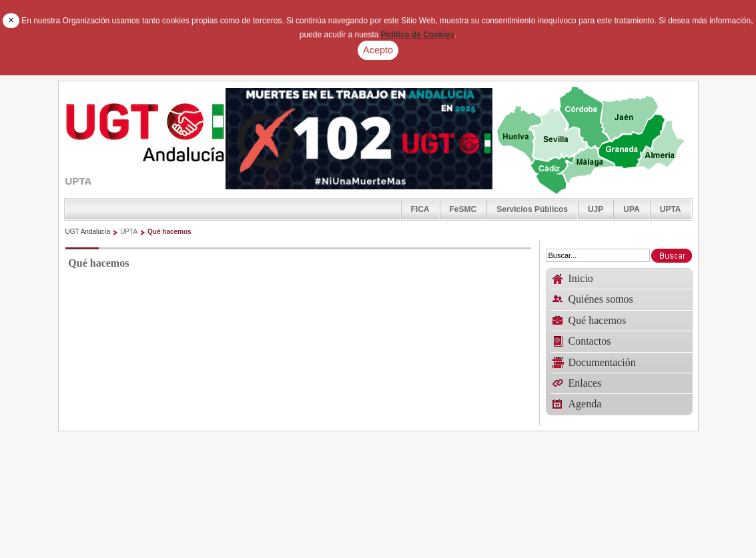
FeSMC (463, 209)
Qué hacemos (169, 232)
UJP (596, 209)
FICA (420, 209)
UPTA (671, 209)
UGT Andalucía (88, 232)
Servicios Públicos (532, 209)
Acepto (378, 50)
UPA (631, 209)
